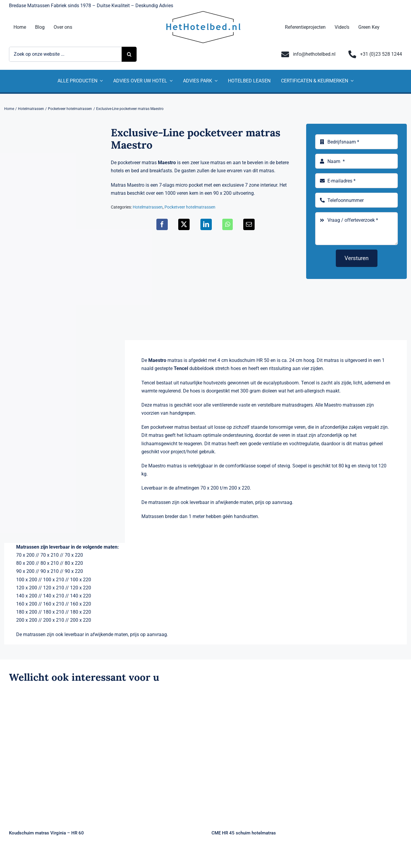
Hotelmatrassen (148, 207)
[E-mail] (249, 224)
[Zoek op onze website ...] (65, 54)
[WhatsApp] (228, 224)
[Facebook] (162, 224)
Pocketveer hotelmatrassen (190, 207)
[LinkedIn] (206, 224)
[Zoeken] (129, 54)
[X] (184, 224)
